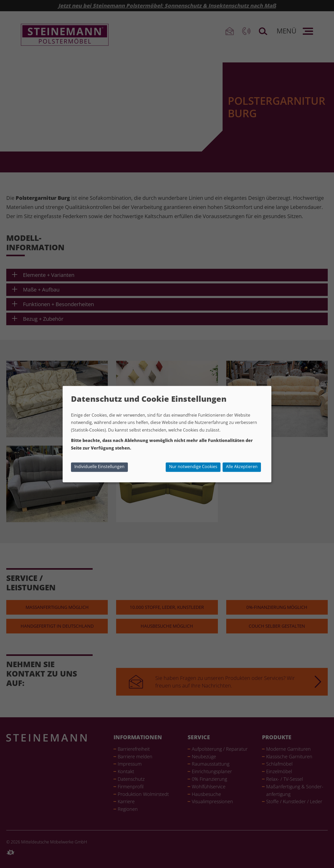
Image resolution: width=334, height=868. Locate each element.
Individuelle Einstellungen (99, 467)
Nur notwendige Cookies (193, 467)
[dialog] (167, 434)
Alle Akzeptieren (242, 467)
